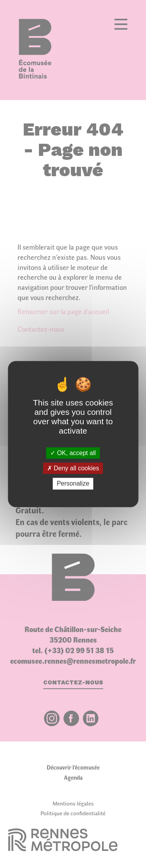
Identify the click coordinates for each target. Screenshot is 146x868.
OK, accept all (73, 453)
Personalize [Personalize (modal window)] (73, 484)
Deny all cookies (73, 468)
